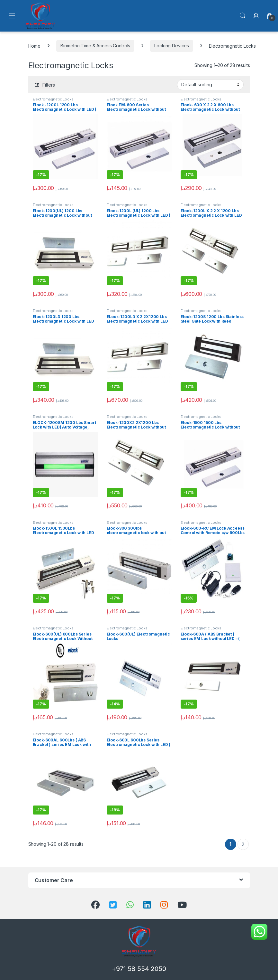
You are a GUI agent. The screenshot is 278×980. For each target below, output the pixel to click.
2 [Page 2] (243, 844)
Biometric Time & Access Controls (95, 46)
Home (34, 46)
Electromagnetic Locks (53, 99)
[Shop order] (210, 85)
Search (243, 16)
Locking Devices (172, 46)
